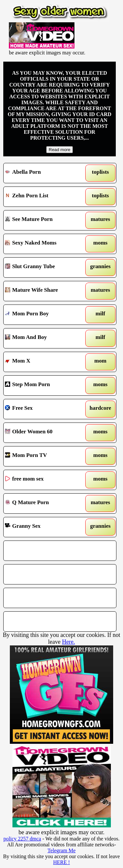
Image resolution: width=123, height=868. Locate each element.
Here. (68, 642)
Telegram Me (62, 850)
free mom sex (45, 480)
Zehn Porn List (45, 197)
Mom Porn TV (45, 456)
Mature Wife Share (45, 291)
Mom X (45, 362)
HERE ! (61, 862)
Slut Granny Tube (45, 267)
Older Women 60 (45, 433)
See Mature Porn (45, 220)
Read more (60, 150)
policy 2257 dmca (22, 839)
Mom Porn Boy (45, 315)
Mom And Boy (45, 338)
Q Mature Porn (45, 503)
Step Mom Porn (45, 385)
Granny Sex (45, 527)
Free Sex (45, 409)
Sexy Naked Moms (45, 244)
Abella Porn (45, 173)
